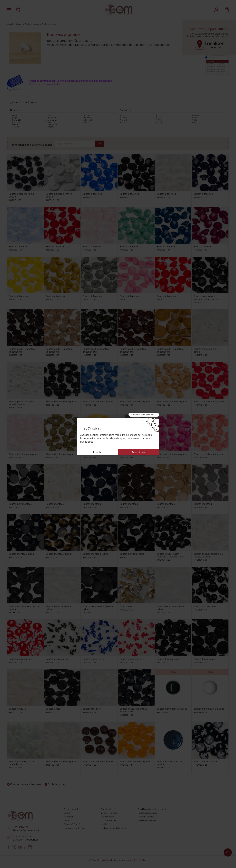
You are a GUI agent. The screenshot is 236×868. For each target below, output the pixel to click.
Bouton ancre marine (20, 659)
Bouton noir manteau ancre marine (24, 608)
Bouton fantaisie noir (168, 659)
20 (160, 122)
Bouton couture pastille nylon (59, 608)
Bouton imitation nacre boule (206, 350)
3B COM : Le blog (109, 813)
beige (16, 118)
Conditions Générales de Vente (152, 809)
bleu (16, 122)
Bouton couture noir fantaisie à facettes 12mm (171, 555)
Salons (67, 813)
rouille (88, 118)
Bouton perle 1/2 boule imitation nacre (21, 403)
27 (196, 118)
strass (88, 120)
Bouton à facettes (92, 194)
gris (51, 115)
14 (160, 115)
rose (51, 127)
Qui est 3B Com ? (72, 824)
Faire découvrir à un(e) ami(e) (26, 784)
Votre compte (107, 817)
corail (16, 125)
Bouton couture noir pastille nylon (98, 608)
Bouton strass (127, 606)
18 (160, 120)
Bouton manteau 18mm (22, 554)
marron (53, 120)
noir (51, 122)
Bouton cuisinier (92, 709)
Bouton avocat (54, 709)
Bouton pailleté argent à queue (59, 195)
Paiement (68, 817)
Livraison (68, 820)
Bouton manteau (55, 504)
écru (15, 127)
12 (124, 122)
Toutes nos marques (147, 813)
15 (160, 118)
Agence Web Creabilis (136, 860)
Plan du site (106, 809)
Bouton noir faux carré (132, 554)
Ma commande (108, 820)
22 (196, 115)
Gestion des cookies (147, 820)
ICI (85, 45)
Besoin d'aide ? (71, 809)
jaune (52, 118)
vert (87, 122)
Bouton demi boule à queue (61, 401)
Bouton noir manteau (20, 504)
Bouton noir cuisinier (205, 606)
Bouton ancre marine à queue (21, 195)
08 (124, 115)
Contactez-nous (56, 784)
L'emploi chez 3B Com (74, 828)
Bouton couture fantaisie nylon (170, 608)
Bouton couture (17, 709)
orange (52, 125)
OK (99, 144)
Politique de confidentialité (113, 828)
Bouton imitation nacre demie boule (21, 763)
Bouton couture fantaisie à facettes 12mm (208, 555)
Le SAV (104, 824)
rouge (88, 115)
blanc (16, 120)
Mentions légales (146, 817)
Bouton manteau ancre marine (169, 763)
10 (125, 118)
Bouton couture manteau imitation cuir (22, 350)
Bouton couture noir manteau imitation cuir (206, 298)
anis (15, 115)
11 (124, 120)
